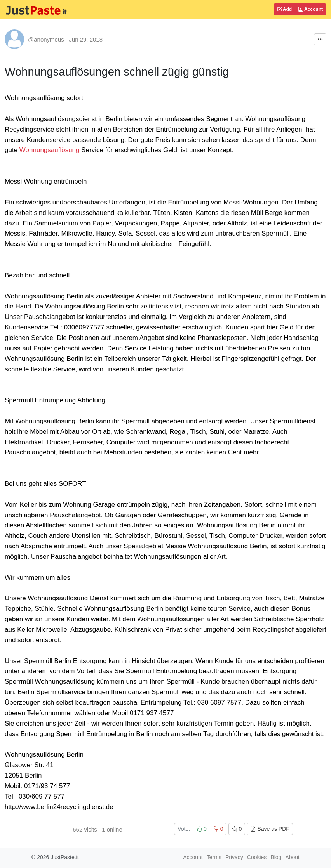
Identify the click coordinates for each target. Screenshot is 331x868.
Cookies (257, 857)
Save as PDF (270, 829)
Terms (214, 857)
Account (311, 9)
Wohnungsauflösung (50, 150)
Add (284, 9)
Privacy (234, 857)
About (292, 857)
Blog (276, 857)
